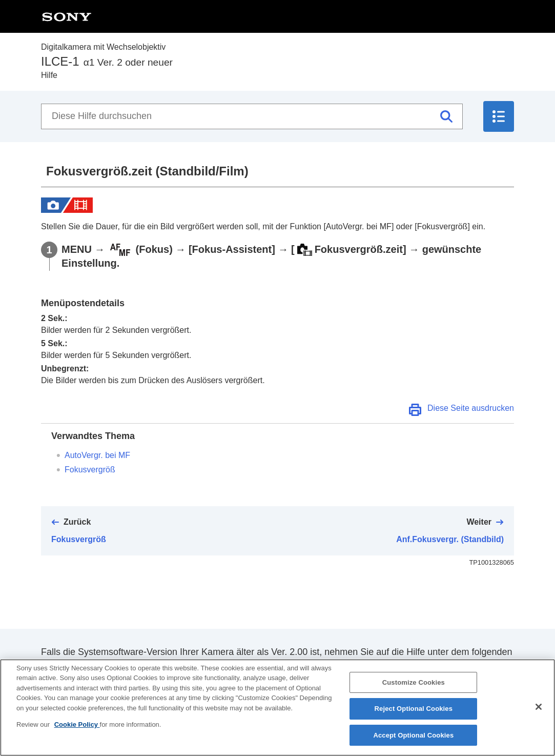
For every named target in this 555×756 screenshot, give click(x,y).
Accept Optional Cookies (413, 744)
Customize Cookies (414, 691)
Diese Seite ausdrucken (471, 408)
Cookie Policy (77, 734)
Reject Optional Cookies (414, 718)
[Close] (539, 715)
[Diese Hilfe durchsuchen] (252, 116)
